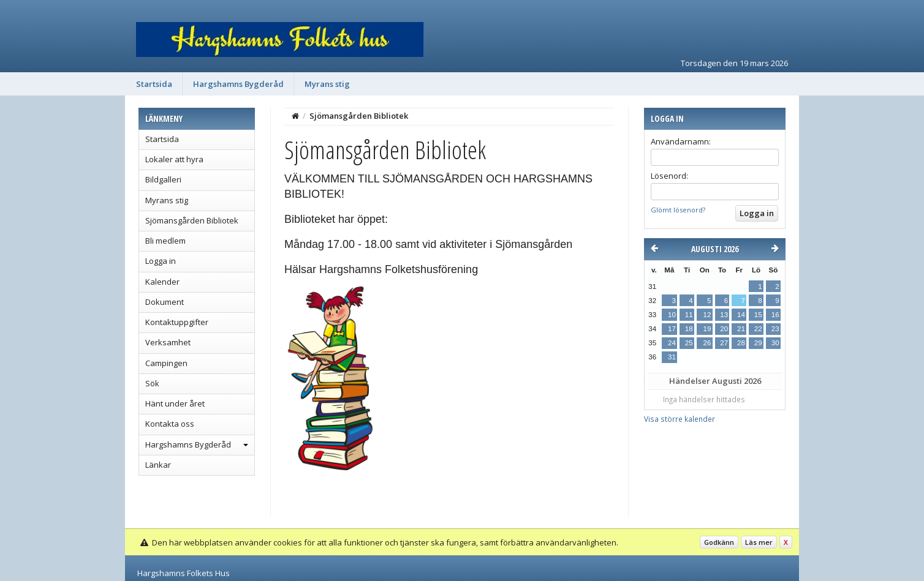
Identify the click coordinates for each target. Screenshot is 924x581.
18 (689, 329)
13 (724, 315)
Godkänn (719, 542)
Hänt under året (175, 403)
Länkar (158, 465)
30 (775, 343)
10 (672, 315)
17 (672, 329)
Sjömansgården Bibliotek (192, 220)
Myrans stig (327, 84)
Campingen (166, 363)
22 (758, 329)
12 (707, 315)
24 (672, 343)
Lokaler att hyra (174, 159)
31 (672, 357)
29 (758, 343)
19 (707, 329)
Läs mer (759, 542)
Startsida (154, 84)
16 (775, 315)
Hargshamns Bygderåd (238, 84)
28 (741, 343)
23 (775, 329)
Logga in (161, 261)
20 (724, 329)
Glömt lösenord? (678, 210)
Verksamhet (168, 342)
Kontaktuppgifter (177, 322)
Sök (152, 383)
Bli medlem (165, 241)
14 (741, 315)
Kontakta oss (170, 424)
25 (689, 343)
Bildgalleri (163, 179)
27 (724, 343)
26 (707, 343)
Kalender (162, 282)
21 (741, 329)
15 (758, 315)
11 (689, 315)
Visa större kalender (680, 419)
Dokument (165, 302)
